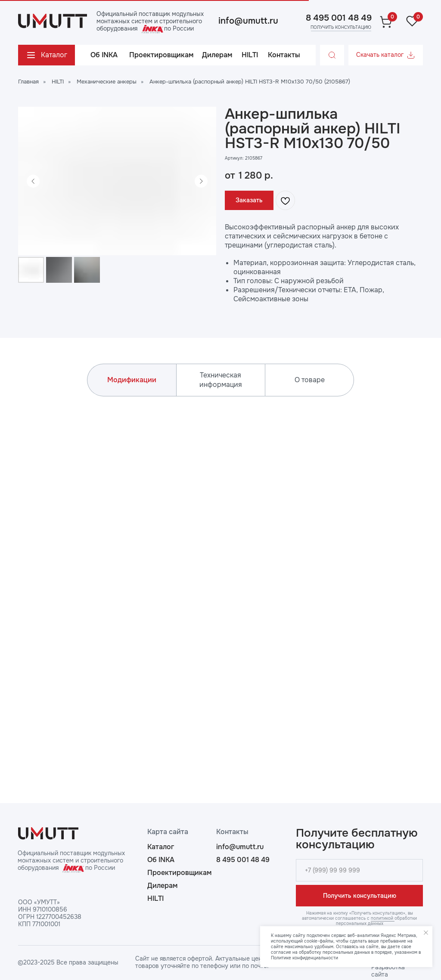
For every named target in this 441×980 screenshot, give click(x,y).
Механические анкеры (107, 82)
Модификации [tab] (132, 380)
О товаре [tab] (310, 380)
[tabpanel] (220, 580)
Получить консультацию (360, 896)
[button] (340, 27)
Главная (28, 82)
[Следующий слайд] (201, 181)
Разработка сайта (388, 971)
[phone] (359, 870)
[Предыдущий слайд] (33, 181)
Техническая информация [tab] (221, 380)
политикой (383, 918)
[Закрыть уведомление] (426, 933)
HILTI (58, 82)
